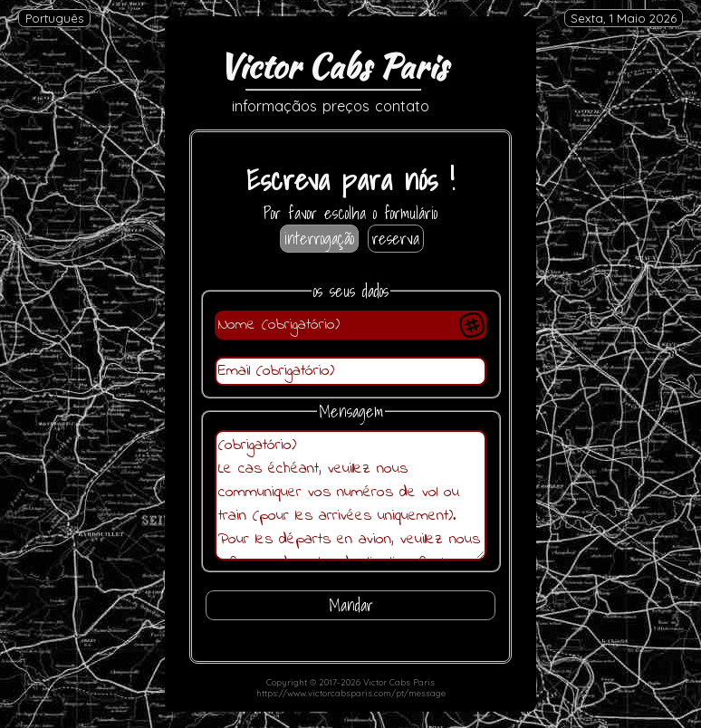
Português (54, 18)
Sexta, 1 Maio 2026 (624, 18)
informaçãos (274, 106)
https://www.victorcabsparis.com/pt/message (351, 693)
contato (402, 106)
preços (346, 106)
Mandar (351, 605)
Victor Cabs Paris (333, 66)
